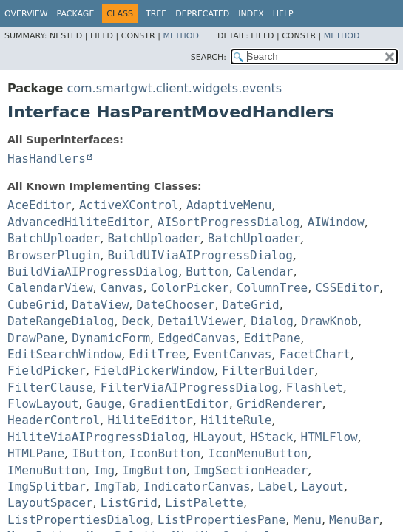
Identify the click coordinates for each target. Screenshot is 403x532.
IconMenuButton (258, 453)
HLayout (218, 437)
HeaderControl (54, 420)
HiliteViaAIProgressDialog (96, 437)
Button (207, 272)
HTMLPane (36, 453)
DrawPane (36, 338)
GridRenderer (280, 404)
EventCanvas (233, 354)
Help (283, 14)
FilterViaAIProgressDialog (190, 388)
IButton (96, 453)
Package (76, 14)
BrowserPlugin (54, 255)
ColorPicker (190, 288)
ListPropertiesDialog (79, 520)
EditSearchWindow (64, 354)
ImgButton (154, 470)
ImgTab (115, 487)
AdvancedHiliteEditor (79, 222)
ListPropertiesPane (221, 520)
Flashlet (315, 388)
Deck (136, 321)
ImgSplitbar (47, 487)
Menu (307, 520)
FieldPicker (47, 371)
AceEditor (40, 205)
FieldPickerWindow (154, 371)
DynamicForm (111, 338)
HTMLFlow (329, 437)
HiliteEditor (150, 420)
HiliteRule (236, 420)
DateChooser (175, 305)
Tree (156, 14)
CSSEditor (347, 288)
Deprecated (202, 14)
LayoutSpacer (50, 503)
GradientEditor (179, 404)
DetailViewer (200, 321)
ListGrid (129, 503)
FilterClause (50, 388)
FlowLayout (43, 404)
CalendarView (50, 288)
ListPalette (204, 503)
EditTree (157, 354)
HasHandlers (47, 158)
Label (276, 487)
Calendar (264, 272)
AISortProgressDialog (229, 222)
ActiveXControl (129, 205)
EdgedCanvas (197, 338)
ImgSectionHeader (251, 470)
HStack (272, 437)
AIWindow (336, 222)
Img (104, 470)
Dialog (272, 321)
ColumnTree (272, 288)
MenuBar (354, 520)
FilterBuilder (268, 371)
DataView (100, 305)
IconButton (165, 453)
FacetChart (315, 354)
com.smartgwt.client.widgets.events (174, 88)
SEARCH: (209, 57)
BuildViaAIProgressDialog (93, 272)
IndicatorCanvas (197, 487)
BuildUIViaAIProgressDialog (200, 255)
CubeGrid (36, 305)
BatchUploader (54, 238)
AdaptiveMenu (229, 205)
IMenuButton (47, 470)
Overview (26, 14)
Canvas (122, 288)
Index (251, 14)
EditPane (272, 338)
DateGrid (251, 305)
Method (181, 36)
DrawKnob (329, 321)
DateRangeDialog (61, 321)
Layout (322, 487)
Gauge (104, 404)
